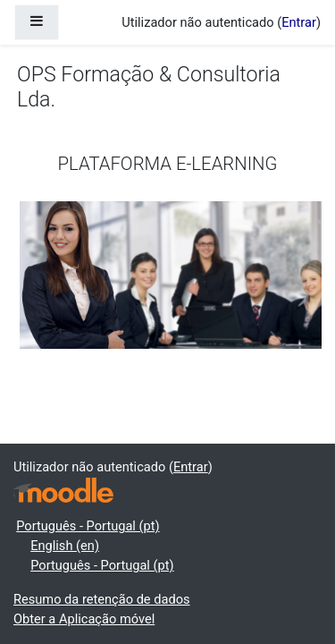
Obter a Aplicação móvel (84, 619)
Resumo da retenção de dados (102, 599)
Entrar (299, 22)
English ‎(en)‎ (65, 546)
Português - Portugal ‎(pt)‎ (88, 526)
